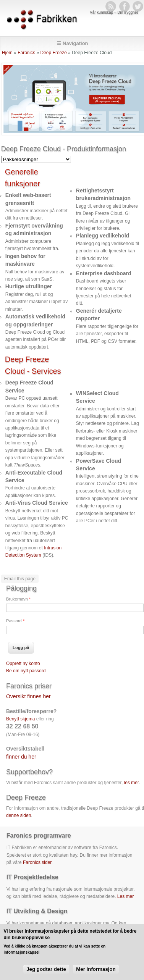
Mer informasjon (96, 974)
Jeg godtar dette (46, 974)
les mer (132, 783)
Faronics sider (37, 862)
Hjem (7, 53)
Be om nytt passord (26, 671)
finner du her (21, 757)
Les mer (125, 896)
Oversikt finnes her (28, 696)
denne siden (19, 815)
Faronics (26, 53)
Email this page (20, 579)
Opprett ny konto (23, 664)
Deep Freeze (54, 53)
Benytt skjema (20, 719)
